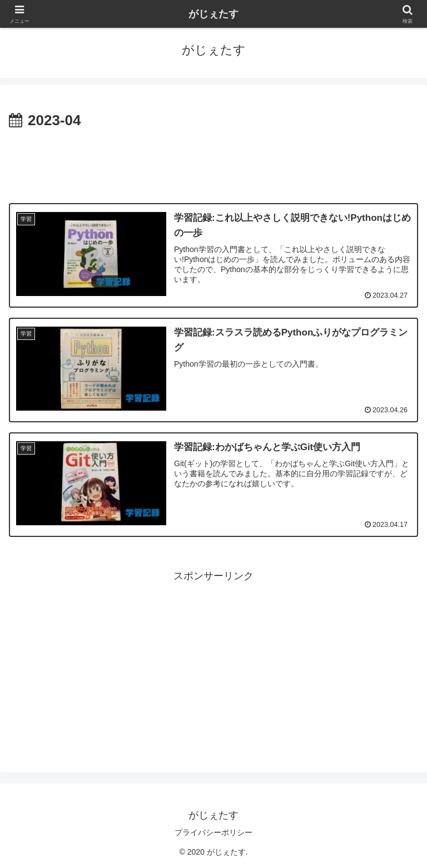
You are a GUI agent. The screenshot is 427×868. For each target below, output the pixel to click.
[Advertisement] (213, 164)
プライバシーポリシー (213, 832)
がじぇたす (213, 14)
